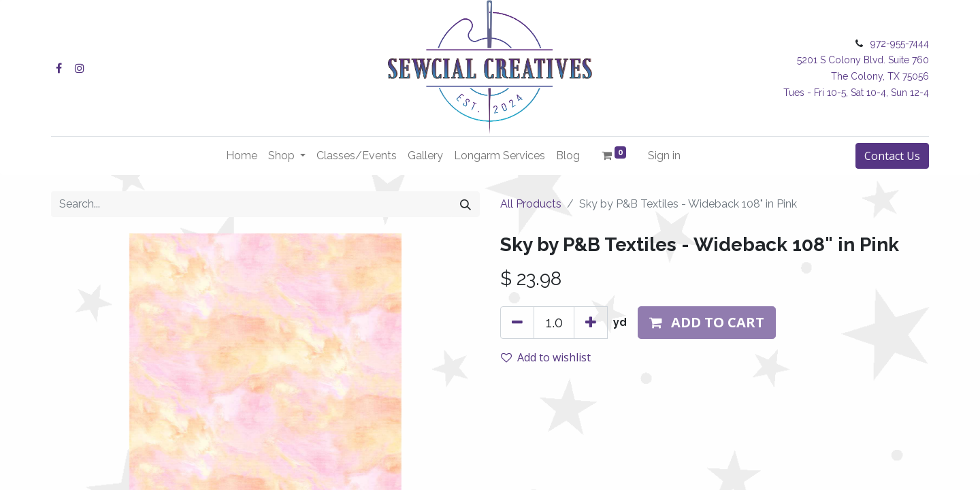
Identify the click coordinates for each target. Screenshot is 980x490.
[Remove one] (517, 323)
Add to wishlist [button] (546, 357)
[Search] (465, 204)
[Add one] (591, 323)
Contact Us (892, 156)
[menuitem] (242, 156)
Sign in (664, 156)
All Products (531, 204)
